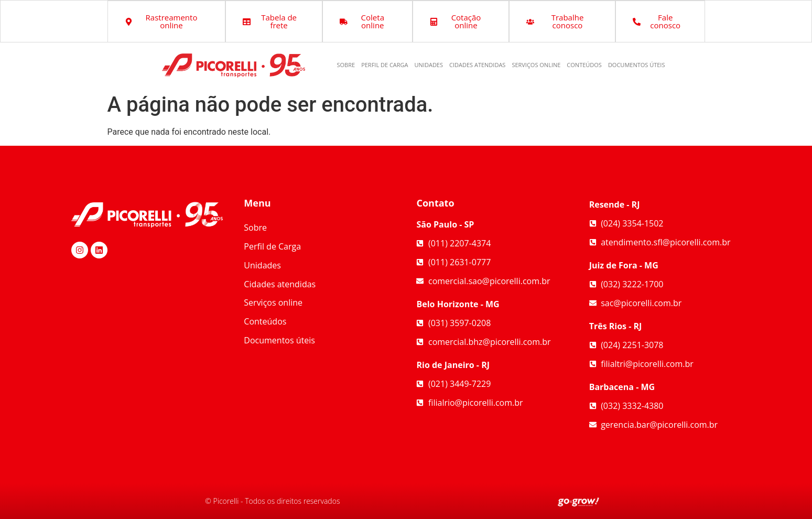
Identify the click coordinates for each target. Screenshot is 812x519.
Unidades (429, 65)
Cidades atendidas (477, 65)
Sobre (346, 65)
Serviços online (536, 65)
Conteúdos (584, 65)
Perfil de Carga (385, 65)
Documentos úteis (637, 65)
